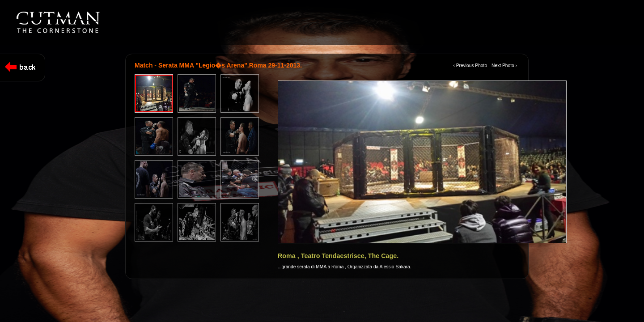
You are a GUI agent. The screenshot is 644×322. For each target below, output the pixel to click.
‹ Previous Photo (470, 66)
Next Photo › (504, 66)
